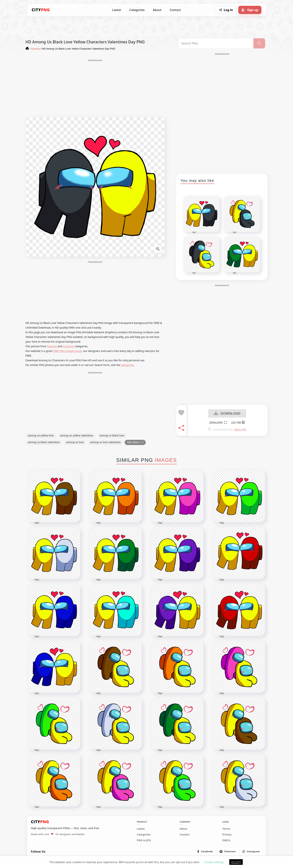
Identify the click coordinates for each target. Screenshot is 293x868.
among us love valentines (105, 442)
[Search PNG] (216, 43)
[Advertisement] (95, 88)
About (157, 10)
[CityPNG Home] (41, 10)
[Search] (259, 43)
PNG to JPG (144, 840)
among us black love (112, 435)
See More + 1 (135, 442)
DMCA (226, 840)
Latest (117, 10)
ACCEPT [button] (236, 862)
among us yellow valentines (77, 435)
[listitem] (205, 852)
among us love (75, 442)
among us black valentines (44, 442)
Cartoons (68, 346)
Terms (226, 829)
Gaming (52, 346)
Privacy (227, 835)
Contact (175, 10)
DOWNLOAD (227, 414)
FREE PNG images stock (67, 351)
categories (127, 365)
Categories (137, 10)
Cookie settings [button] (214, 862)
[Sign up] (250, 10)
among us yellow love (41, 435)
